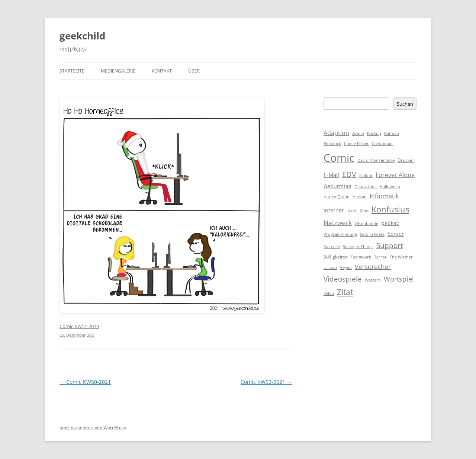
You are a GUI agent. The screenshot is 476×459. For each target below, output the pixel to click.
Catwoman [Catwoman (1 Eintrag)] (382, 144)
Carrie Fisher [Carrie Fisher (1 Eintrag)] (356, 144)
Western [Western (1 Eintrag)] (373, 280)
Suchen (405, 104)
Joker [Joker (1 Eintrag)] (352, 211)
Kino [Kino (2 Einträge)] (364, 211)
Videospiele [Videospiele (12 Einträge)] (343, 279)
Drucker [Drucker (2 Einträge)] (406, 160)
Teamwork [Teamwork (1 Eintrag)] (361, 257)
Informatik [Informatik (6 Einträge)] (384, 196)
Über (194, 71)
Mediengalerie (118, 71)
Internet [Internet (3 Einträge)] (334, 210)
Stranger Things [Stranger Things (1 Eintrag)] (358, 247)
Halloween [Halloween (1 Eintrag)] (390, 187)
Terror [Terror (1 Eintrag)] (380, 257)
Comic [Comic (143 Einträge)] (339, 158)
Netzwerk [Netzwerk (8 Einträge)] (338, 223)
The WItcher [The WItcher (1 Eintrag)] (401, 257)
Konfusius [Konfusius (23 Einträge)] (390, 209)
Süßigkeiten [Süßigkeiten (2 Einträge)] (336, 257)
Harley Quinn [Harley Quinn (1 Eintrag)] (337, 197)
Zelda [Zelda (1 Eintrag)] (329, 293)
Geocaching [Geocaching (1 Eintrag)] (366, 187)
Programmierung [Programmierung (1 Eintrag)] (340, 234)
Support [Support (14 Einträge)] (390, 245)
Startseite (72, 71)
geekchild (82, 36)
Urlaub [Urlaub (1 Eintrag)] (330, 267)
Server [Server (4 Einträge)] (396, 234)
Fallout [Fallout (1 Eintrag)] (366, 176)
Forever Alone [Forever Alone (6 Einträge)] (395, 175)
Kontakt (162, 71)
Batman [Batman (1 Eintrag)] (392, 134)
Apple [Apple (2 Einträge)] (358, 133)
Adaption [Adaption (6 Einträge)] (336, 133)
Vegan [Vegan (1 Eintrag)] (346, 267)
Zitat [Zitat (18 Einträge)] (345, 292)
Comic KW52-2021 (266, 382)
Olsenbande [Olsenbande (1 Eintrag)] (366, 224)
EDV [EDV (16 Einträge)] (349, 174)
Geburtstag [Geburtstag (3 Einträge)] (337, 186)
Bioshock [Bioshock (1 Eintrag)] (332, 144)
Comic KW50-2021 (85, 382)
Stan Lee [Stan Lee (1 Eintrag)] (332, 247)
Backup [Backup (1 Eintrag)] (374, 134)
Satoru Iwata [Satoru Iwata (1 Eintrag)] (372, 234)
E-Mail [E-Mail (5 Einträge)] (331, 175)
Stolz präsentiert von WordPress (93, 428)
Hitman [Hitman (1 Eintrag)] (360, 197)
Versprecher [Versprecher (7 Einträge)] (373, 267)
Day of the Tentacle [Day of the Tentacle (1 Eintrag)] (376, 160)
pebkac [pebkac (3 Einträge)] (390, 223)
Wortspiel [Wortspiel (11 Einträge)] (399, 279)
